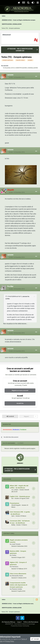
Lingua (19, 622)
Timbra (14, 555)
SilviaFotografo (16, 505)
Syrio (13, 516)
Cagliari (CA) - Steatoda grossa (20, 496)
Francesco (15, 567)
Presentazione (15, 503)
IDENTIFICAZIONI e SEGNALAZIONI (27, 68)
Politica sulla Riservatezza (31, 622)
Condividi (10, 416)
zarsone (6, 66)
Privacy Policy (10, 641)
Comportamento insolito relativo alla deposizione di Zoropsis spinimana (18, 585)
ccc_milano (15, 490)
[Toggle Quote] (6, 296)
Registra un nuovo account (20, 390)
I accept (35, 639)
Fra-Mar (10, 286)
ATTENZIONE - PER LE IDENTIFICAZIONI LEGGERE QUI (20, 50)
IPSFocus (13, 622)
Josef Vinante (16, 544)
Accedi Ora (20, 403)
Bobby (13, 525)
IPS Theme (5, 622)
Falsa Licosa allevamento (18, 574)
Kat (12, 498)
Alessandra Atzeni (17, 576)
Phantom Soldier (17, 589)
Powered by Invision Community (20, 626)
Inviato (17, 77)
